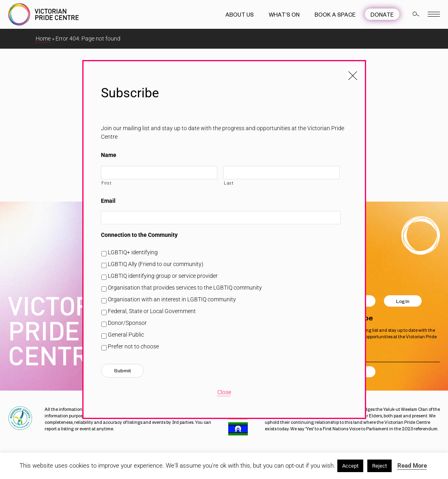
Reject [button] (379, 466)
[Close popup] (353, 73)
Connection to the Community (139, 235)
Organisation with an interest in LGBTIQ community (172, 299)
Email (108, 201)
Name (109, 155)
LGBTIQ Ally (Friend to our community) (156, 264)
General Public (126, 335)
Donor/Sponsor (127, 323)
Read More (412, 466)
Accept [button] (350, 466)
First (106, 183)
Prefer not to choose (133, 346)
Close (224, 392)
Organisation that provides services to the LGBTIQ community (185, 288)
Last (229, 183)
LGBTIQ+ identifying (133, 252)
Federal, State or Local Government (152, 311)
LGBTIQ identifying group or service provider (163, 276)
